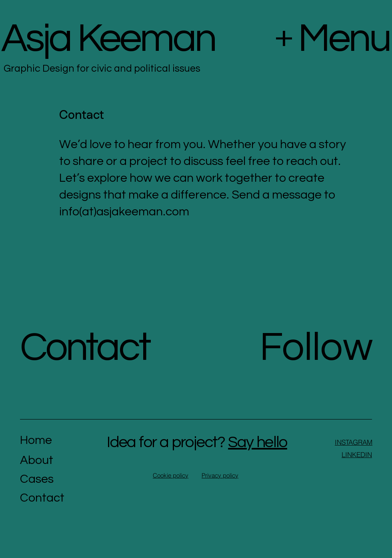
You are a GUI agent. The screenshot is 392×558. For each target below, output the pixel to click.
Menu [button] (344, 39)
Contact (85, 348)
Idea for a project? (197, 442)
